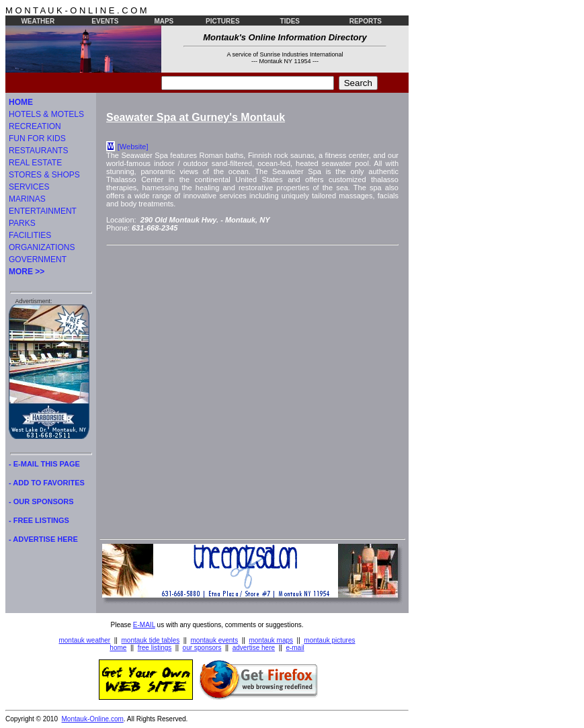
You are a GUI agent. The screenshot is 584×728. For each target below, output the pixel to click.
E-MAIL (144, 625)
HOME (21, 102)
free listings (155, 648)
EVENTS (105, 21)
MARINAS (27, 199)
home (118, 648)
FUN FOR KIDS (37, 138)
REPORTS (366, 21)
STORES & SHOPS (44, 175)
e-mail (295, 648)
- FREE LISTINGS (39, 520)
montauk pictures (329, 640)
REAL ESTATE (35, 163)
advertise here (254, 648)
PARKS (22, 223)
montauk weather (84, 640)
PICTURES (223, 21)
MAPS (164, 21)
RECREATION (35, 126)
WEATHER (38, 21)
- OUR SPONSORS (41, 501)
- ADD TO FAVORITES (47, 483)
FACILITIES (30, 235)
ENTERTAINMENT (43, 211)
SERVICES (29, 187)
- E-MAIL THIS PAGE (44, 464)
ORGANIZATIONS (42, 247)
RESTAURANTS (38, 151)
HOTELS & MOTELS (46, 114)
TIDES (290, 21)
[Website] (133, 147)
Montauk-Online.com (93, 719)
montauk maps (271, 640)
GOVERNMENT (38, 259)
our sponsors (202, 648)
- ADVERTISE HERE (43, 539)
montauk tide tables (151, 640)
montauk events (215, 640)
